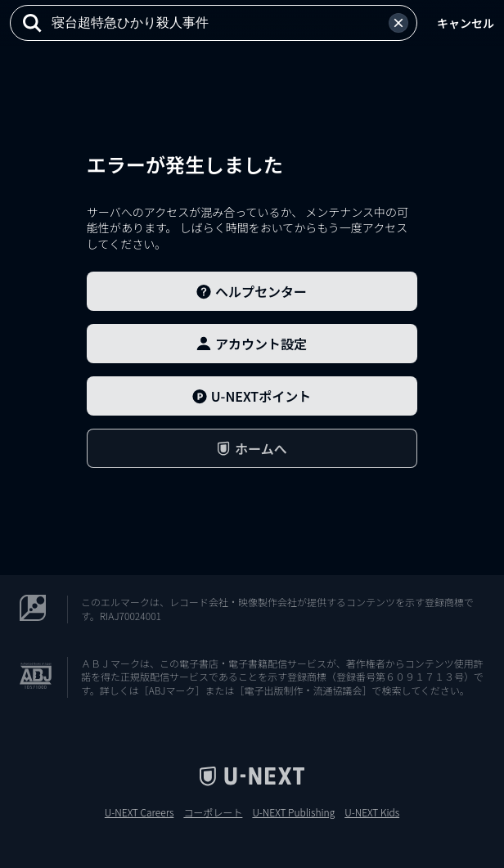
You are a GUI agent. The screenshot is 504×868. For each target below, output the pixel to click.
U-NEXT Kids (372, 812)
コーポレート (213, 812)
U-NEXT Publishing (293, 812)
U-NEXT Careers (139, 812)
